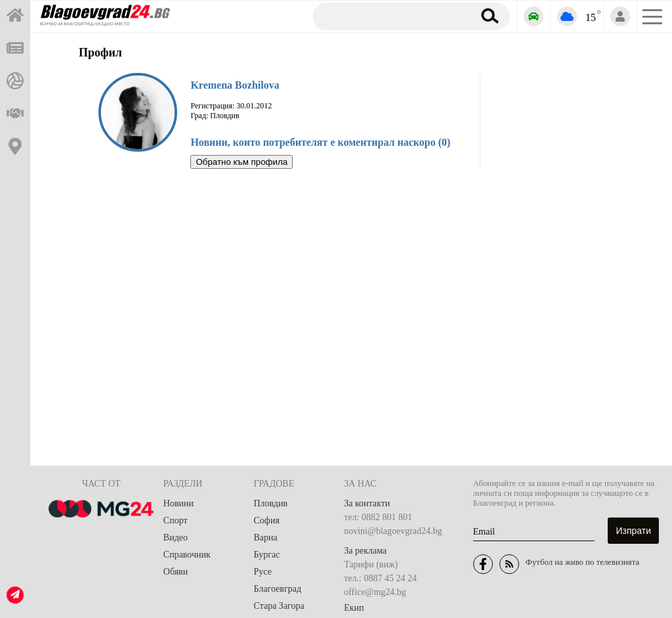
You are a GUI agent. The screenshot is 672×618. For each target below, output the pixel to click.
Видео (176, 538)
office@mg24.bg (375, 592)
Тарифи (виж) (371, 564)
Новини (178, 503)
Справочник (187, 555)
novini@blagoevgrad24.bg (393, 531)
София (267, 520)
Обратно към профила (241, 162)
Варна (266, 538)
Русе (263, 572)
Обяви (176, 572)
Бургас (267, 555)
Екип (354, 608)
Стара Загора (279, 606)
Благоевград (278, 589)
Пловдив (271, 503)
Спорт (176, 520)
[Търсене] (388, 16)
